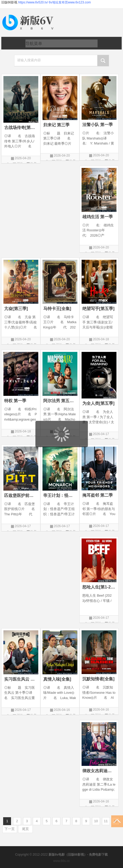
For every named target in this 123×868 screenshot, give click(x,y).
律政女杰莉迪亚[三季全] (99, 771)
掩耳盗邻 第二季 (98, 495)
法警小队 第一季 (98, 125)
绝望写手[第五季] (98, 309)
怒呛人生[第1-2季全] (99, 587)
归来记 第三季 (56, 125)
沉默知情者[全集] (98, 679)
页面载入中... (62, 451)
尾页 (25, 829)
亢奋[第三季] (16, 309)
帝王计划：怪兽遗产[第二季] (60, 495)
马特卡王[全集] (57, 309)
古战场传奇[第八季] (21, 128)
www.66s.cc (61, 861)
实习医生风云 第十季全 (21, 679)
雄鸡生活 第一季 (98, 217)
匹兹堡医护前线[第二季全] (21, 495)
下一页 (10, 829)
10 (96, 821)
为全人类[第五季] (98, 403)
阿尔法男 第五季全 (60, 401)
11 (106, 821)
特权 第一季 (15, 401)
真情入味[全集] (57, 679)
